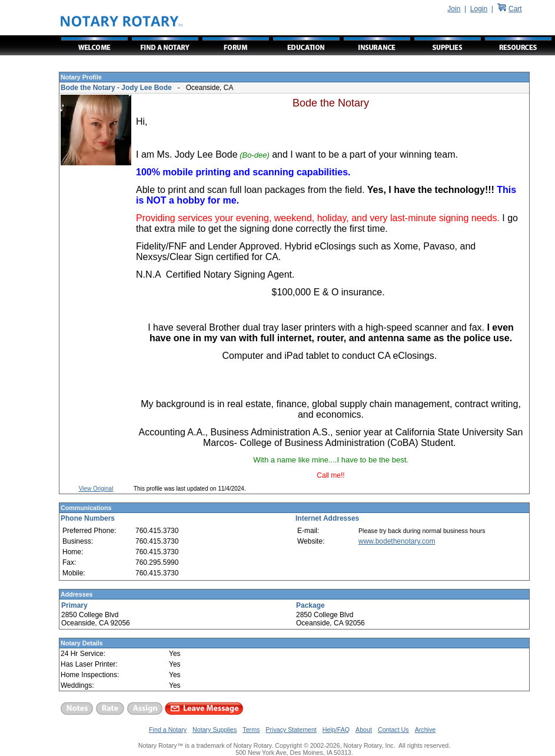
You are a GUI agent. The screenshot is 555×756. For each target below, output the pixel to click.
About (364, 730)
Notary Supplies (215, 730)
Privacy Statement (291, 730)
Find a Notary (168, 730)
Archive (426, 730)
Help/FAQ (336, 730)
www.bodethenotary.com (397, 541)
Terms (251, 730)
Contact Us (393, 730)
